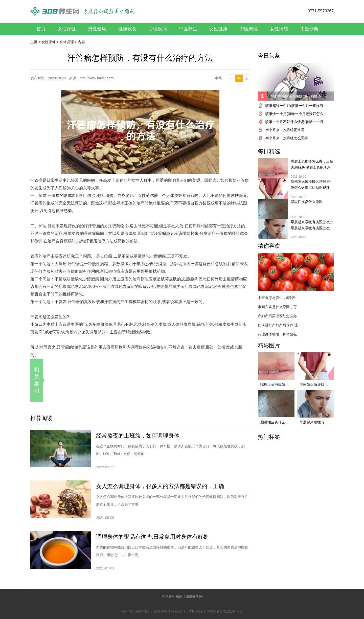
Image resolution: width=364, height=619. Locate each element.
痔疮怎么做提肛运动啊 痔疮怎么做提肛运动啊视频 (311, 185)
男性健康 (97, 29)
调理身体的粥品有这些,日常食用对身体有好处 (152, 537)
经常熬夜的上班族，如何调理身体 (138, 436)
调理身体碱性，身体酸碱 (277, 334)
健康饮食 (127, 29)
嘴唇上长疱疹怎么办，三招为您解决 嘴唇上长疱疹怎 (312, 164)
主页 (34, 42)
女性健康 (218, 29)
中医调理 (249, 29)
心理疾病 (158, 29)
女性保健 (67, 29)
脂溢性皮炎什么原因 (307, 202)
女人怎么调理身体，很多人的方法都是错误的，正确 (160, 486)
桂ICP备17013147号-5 (225, 611)
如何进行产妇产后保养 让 (278, 325)
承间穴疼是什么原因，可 (277, 307)
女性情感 (279, 29)
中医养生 (188, 29)
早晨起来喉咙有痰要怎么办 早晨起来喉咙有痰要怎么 (312, 225)
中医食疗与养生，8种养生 (278, 298)
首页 (41, 29)
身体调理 (67, 42)
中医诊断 (309, 29)
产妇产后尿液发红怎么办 (277, 316)
